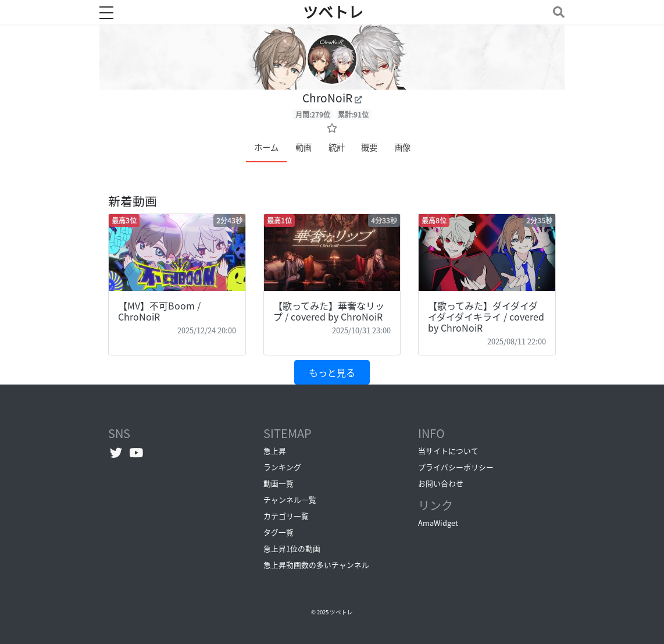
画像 (402, 147)
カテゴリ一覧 (286, 516)
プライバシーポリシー (456, 467)
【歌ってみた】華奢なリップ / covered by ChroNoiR (329, 311)
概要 (369, 147)
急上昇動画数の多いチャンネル (316, 565)
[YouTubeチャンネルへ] (136, 452)
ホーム (266, 147)
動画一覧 (279, 483)
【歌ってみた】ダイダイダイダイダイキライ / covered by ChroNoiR (486, 316)
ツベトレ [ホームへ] (333, 12)
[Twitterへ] (116, 452)
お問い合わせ (441, 483)
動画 (304, 147)
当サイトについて (448, 451)
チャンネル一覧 (290, 499)
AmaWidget (438, 523)
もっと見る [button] (332, 372)
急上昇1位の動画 (292, 548)
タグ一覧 (279, 532)
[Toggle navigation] (556, 12)
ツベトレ (341, 612)
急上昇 (275, 451)
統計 (337, 147)
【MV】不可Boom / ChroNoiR (159, 311)
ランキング (282, 467)
